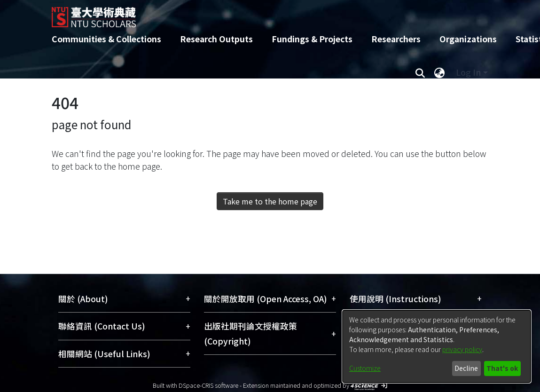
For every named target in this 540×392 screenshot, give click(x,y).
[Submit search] (420, 72)
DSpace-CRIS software (208, 385)
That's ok (502, 368)
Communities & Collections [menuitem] (106, 39)
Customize (365, 368)
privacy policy (462, 349)
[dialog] (437, 346)
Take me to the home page (270, 201)
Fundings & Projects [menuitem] (312, 39)
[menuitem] (440, 72)
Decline (466, 368)
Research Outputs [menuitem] (216, 39)
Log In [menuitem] (468, 72)
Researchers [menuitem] (396, 39)
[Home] (262, 14)
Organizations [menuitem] (468, 39)
